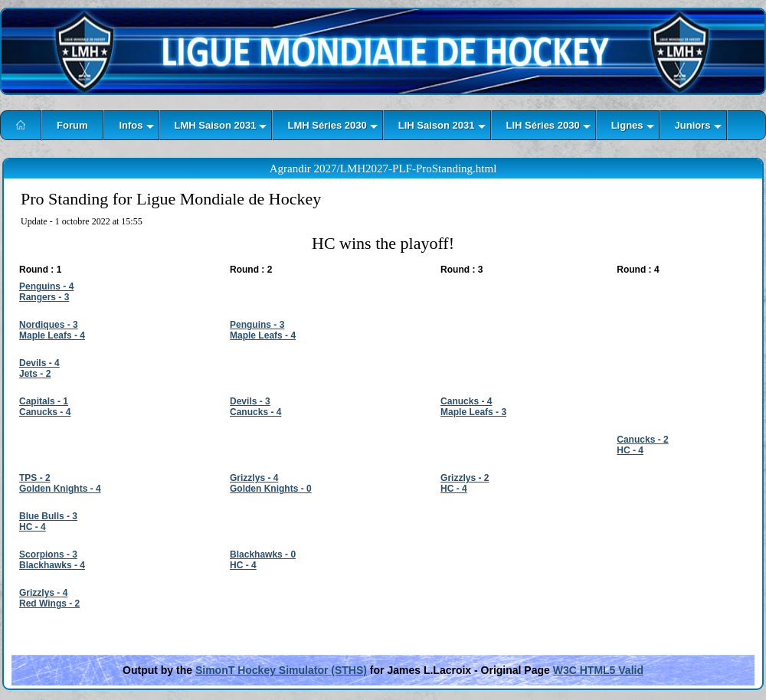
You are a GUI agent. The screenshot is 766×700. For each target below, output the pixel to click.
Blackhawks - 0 (263, 554)
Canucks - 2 (642, 440)
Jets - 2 (35, 374)
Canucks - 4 (45, 412)
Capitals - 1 (44, 401)
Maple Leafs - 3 (473, 412)
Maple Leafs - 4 (52, 335)
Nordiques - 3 (49, 325)
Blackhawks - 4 (52, 565)
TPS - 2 (35, 478)
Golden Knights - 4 (60, 489)
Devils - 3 (250, 401)
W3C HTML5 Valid (598, 670)
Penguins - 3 (257, 325)
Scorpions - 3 (48, 554)
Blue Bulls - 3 (48, 516)
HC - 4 (630, 450)
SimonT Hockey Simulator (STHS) (281, 670)
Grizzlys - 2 (465, 478)
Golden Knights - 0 (271, 489)
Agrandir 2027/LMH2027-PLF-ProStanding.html (383, 168)
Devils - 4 (39, 363)
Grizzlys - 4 (254, 478)
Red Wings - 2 (49, 604)
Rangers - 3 (44, 297)
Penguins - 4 (46, 286)
